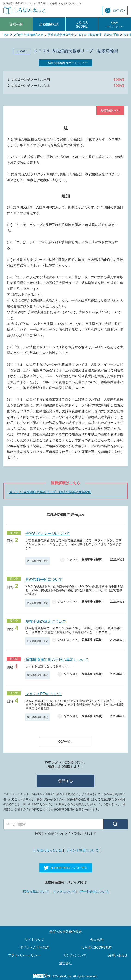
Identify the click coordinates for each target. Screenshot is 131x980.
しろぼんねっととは (48, 850)
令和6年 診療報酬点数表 (28, 35)
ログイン (115, 11)
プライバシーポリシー (24, 955)
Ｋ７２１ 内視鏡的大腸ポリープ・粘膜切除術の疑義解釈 (50, 492)
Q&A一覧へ (65, 742)
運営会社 (66, 963)
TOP (6, 35)
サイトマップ (34, 940)
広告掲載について (36, 891)
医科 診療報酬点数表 (61, 35)
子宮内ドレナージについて (48, 534)
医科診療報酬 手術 (38, 561)
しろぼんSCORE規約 (97, 947)
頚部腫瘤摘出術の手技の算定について (57, 660)
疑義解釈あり (110, 111)
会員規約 (97, 940)
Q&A (115, 24)
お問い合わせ (118, 955)
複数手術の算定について (46, 621)
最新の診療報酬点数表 (66, 932)
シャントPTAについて (44, 694)
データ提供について (94, 891)
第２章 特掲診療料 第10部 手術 (98, 35)
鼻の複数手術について (44, 579)
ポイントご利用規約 (34, 947)
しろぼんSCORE (82, 24)
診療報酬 (16, 24)
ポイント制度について (82, 850)
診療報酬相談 (49, 24)
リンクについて (64, 891)
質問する (66, 781)
